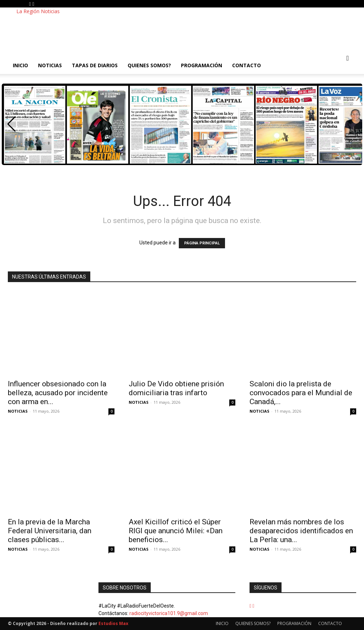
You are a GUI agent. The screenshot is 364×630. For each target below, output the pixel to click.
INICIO (20, 65)
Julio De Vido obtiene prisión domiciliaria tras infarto (176, 388)
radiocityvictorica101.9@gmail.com (169, 613)
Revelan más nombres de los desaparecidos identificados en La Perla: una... (301, 531)
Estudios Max (113, 623)
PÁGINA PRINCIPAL (202, 243)
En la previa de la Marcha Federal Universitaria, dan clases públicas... (50, 531)
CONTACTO (247, 65)
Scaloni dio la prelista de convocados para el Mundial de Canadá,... (301, 393)
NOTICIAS (50, 65)
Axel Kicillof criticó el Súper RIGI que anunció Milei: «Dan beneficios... (176, 531)
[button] (348, 59)
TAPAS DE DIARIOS (95, 65)
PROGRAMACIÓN (202, 65)
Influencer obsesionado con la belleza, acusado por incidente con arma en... (58, 393)
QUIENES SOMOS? (149, 65)
